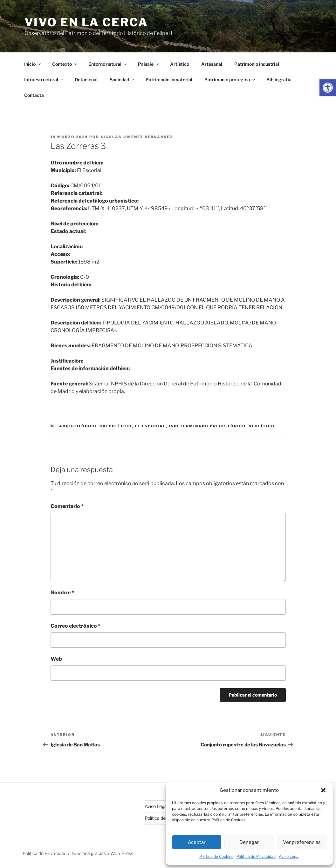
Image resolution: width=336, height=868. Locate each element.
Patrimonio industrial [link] (257, 64)
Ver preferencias (302, 842)
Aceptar (197, 842)
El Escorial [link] (150, 426)
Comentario (67, 506)
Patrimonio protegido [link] (230, 80)
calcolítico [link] (116, 426)
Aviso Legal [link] (289, 856)
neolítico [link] (262, 426)
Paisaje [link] (149, 64)
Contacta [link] (34, 95)
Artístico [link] (180, 64)
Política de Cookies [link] (216, 856)
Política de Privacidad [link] (256, 856)
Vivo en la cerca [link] (86, 22)
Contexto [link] (65, 64)
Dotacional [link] (86, 80)
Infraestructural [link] (44, 80)
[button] (323, 790)
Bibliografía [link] (279, 80)
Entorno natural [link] (108, 64)
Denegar (249, 842)
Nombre (62, 593)
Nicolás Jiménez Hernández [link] (137, 137)
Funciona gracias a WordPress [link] (102, 853)
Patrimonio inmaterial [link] (169, 80)
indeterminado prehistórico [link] (207, 426)
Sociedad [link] (122, 80)
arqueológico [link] (78, 426)
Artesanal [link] (212, 64)
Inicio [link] (33, 64)
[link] (328, 88)
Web (56, 659)
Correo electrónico (75, 626)
